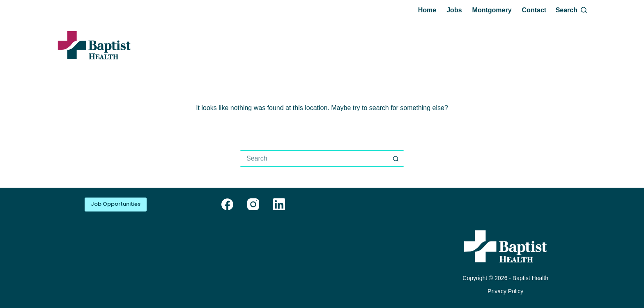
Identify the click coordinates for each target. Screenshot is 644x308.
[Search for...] (314, 159)
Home (427, 10)
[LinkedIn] (279, 204)
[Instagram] (253, 204)
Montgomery (492, 10)
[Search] (571, 10)
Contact (534, 10)
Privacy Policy (505, 291)
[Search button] (396, 159)
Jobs (454, 10)
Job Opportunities (116, 204)
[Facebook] (227, 204)
